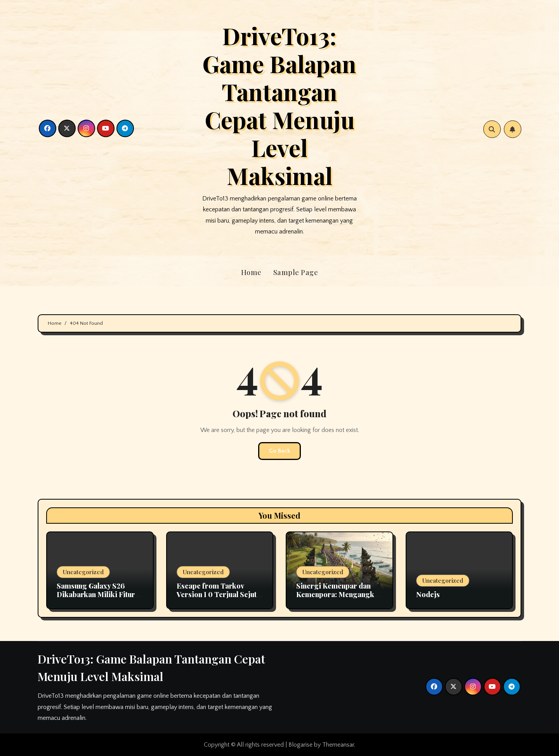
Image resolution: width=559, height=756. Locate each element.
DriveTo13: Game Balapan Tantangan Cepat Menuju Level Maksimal (279, 105)
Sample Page (296, 272)
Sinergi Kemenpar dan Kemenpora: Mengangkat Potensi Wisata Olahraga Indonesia (338, 598)
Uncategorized (83, 572)
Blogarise (300, 745)
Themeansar (338, 745)
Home (251, 272)
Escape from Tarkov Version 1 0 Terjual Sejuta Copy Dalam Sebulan (219, 594)
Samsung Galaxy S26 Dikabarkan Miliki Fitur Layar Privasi (96, 594)
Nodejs (428, 594)
